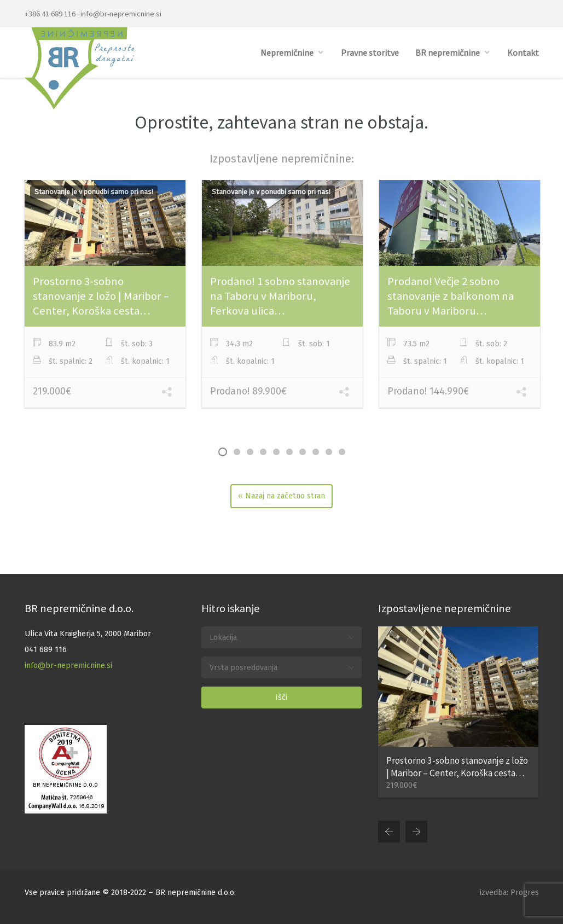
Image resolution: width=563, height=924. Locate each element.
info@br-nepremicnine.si (121, 14)
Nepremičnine (287, 53)
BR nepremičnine (448, 53)
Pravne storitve (370, 53)
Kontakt (523, 53)
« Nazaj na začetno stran (281, 496)
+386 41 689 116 (50, 14)
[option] (105, 295)
